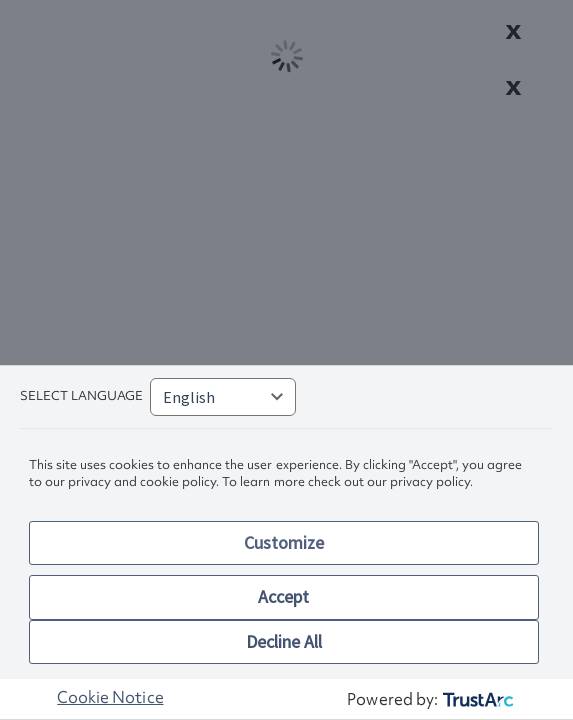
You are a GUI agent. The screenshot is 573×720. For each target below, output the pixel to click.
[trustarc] (476, 699)
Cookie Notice (110, 697)
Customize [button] (284, 542)
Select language (81, 395)
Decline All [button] (284, 641)
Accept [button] (283, 596)
